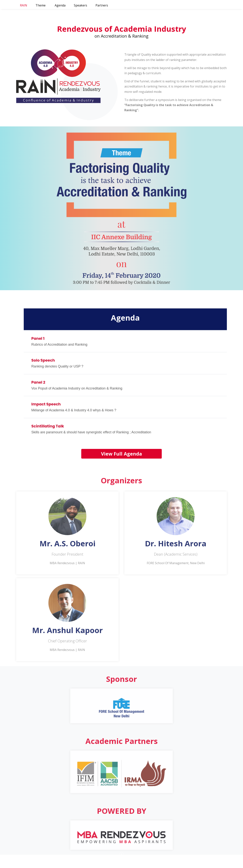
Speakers (80, 5)
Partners (102, 5)
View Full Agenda (121, 454)
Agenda (60, 5)
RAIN (24, 5)
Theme (41, 5)
